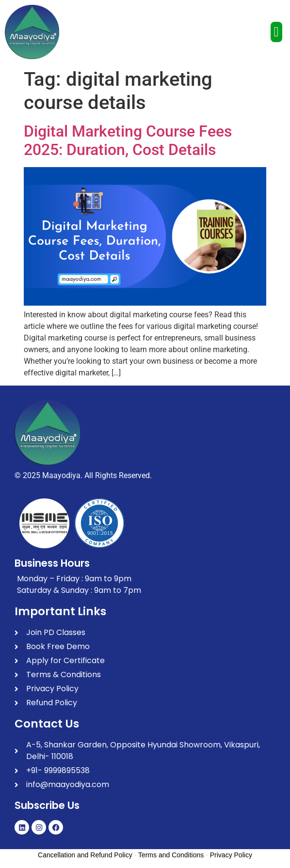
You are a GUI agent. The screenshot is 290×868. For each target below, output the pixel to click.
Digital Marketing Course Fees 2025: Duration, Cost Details (128, 140)
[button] (276, 32)
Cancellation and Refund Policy (85, 855)
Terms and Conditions (171, 855)
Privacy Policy (231, 855)
